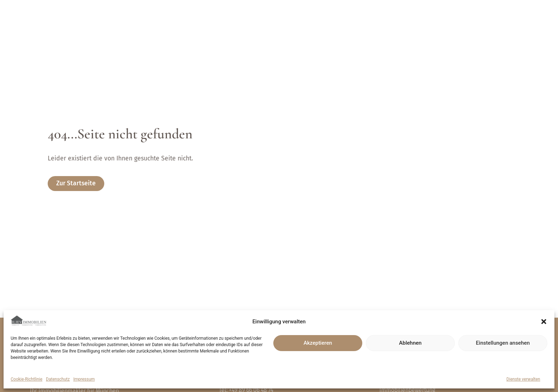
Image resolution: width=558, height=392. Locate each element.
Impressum (84, 379)
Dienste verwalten (523, 379)
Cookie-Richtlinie (27, 379)
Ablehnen (410, 343)
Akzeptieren (318, 343)
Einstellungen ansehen (503, 343)
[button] (544, 322)
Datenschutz (58, 379)
